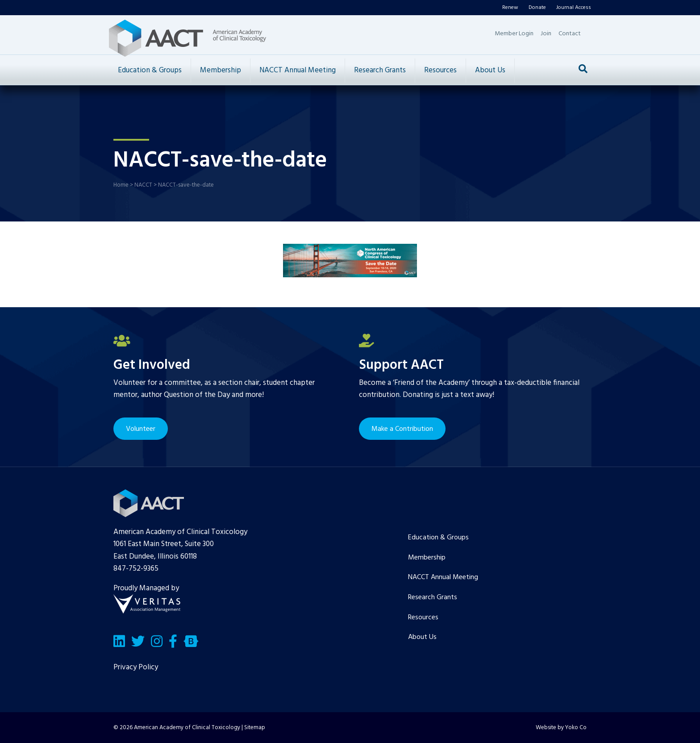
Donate (537, 8)
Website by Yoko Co (561, 728)
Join (546, 34)
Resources (440, 70)
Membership (221, 70)
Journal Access (574, 8)
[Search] (583, 69)
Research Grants (380, 70)
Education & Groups (150, 70)
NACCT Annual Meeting (298, 70)
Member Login (514, 34)
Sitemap (255, 728)
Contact (570, 34)
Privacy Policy (136, 667)
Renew (510, 8)
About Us (490, 70)
